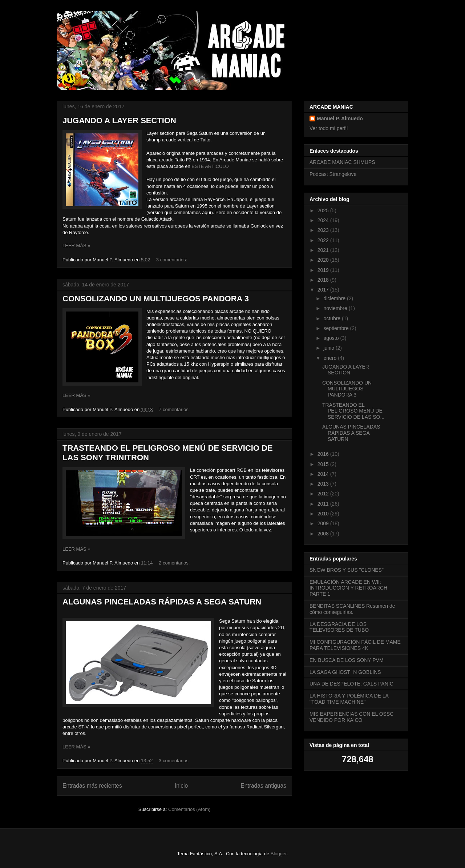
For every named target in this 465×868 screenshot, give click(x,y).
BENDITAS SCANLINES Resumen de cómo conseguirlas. (352, 609)
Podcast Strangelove (333, 174)
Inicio (181, 786)
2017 (324, 290)
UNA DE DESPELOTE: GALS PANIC (351, 684)
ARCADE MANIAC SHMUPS (342, 162)
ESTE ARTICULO (210, 166)
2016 (324, 454)
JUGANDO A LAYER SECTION (119, 120)
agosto (332, 338)
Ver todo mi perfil (329, 128)
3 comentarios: (172, 260)
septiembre (337, 328)
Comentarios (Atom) (189, 809)
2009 (324, 523)
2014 (324, 474)
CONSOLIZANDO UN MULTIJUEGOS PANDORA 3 (156, 299)
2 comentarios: (175, 563)
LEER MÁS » (76, 246)
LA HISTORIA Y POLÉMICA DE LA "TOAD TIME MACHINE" (349, 699)
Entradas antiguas (263, 786)
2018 (324, 280)
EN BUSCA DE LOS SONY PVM (347, 660)
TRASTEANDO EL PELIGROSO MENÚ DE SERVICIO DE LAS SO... (353, 411)
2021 (324, 250)
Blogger (279, 854)
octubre (333, 318)
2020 (324, 260)
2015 (324, 464)
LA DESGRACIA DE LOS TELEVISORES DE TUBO (339, 627)
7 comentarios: (175, 409)
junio (329, 348)
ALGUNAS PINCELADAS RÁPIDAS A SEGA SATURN (162, 602)
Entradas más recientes (92, 786)
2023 (324, 230)
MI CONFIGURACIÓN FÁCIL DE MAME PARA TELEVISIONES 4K (355, 645)
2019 (324, 270)
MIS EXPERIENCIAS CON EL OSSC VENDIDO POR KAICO (351, 717)
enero (331, 358)
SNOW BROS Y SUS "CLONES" (347, 570)
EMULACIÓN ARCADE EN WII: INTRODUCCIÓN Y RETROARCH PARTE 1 (348, 588)
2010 (324, 514)
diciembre (335, 298)
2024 (324, 220)
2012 (324, 494)
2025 (324, 210)
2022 (324, 240)
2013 (324, 484)
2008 (324, 534)
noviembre (336, 308)
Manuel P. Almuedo (340, 118)
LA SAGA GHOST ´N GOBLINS (345, 672)
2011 (324, 504)
